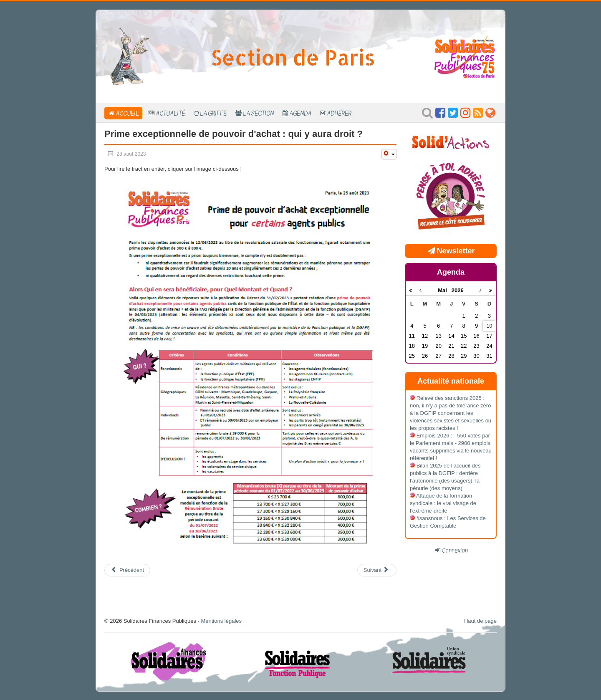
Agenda (300, 113)
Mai (445, 290)
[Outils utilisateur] (389, 154)
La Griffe (213, 113)
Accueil (127, 113)
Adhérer (339, 113)
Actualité (170, 113)
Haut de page (480, 621)
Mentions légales (221, 621)
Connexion (455, 550)
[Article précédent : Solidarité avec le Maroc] (127, 570)
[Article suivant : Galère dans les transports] (377, 570)
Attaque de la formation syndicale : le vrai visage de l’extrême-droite (443, 503)
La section (258, 113)
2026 (458, 290)
